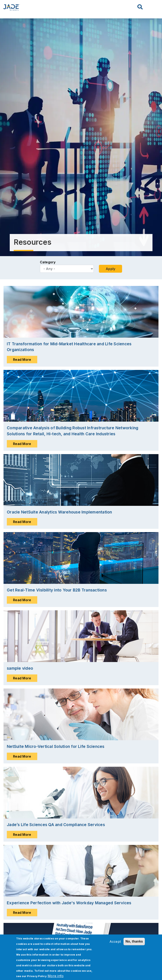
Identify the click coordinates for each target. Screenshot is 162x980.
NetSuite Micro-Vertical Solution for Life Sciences (56, 746)
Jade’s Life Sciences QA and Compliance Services (56, 825)
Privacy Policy (37, 976)
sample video (20, 668)
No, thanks (134, 941)
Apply (110, 269)
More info (56, 976)
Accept (115, 942)
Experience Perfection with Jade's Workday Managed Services (69, 903)
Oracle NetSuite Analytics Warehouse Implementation (59, 512)
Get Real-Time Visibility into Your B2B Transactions (57, 590)
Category (48, 262)
